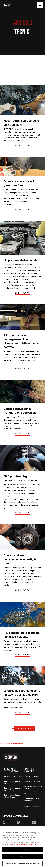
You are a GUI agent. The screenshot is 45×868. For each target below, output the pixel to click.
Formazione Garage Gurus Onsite (12, 789)
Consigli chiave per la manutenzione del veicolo (20, 411)
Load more (25, 729)
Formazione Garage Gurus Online (12, 796)
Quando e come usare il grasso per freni (19, 183)
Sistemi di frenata (32, 776)
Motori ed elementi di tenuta (33, 788)
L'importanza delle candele (21, 260)
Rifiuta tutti (23, 856)
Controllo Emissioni (32, 782)
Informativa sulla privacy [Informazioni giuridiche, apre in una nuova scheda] (27, 845)
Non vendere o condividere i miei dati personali (22, 863)
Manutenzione (30, 794)
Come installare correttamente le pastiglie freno (20, 559)
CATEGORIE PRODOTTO (30, 770)
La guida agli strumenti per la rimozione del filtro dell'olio (22, 693)
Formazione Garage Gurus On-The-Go (12, 782)
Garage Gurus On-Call (13, 776)
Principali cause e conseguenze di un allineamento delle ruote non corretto (22, 341)
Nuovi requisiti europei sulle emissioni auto (21, 123)
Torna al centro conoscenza (11, 744)
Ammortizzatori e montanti (32, 800)
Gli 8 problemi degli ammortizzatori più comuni (21, 478)
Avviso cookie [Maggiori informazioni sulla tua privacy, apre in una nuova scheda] (14, 845)
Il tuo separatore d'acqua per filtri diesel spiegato (22, 635)
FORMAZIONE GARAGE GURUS (11, 770)
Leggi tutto (23, 146)
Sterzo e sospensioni (33, 806)
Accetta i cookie (22, 849)
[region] (22, 847)
